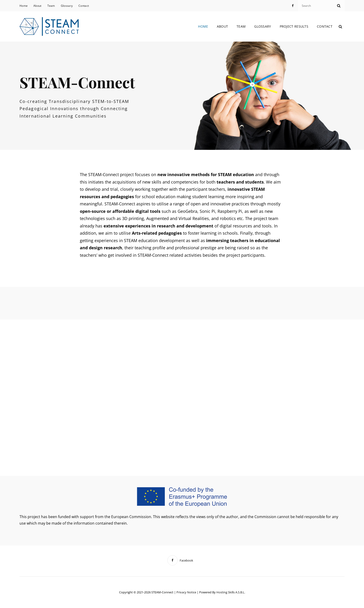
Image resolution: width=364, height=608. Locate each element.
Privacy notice (186, 592)
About (37, 6)
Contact (84, 6)
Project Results (294, 26)
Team (51, 6)
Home (24, 6)
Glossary (67, 6)
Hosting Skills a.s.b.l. (231, 592)
